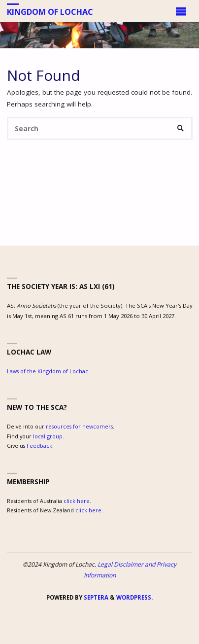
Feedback (39, 446)
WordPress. (134, 597)
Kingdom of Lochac (50, 11)
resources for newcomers (79, 426)
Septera (95, 597)
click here (77, 501)
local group (48, 436)
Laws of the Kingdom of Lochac (48, 371)
